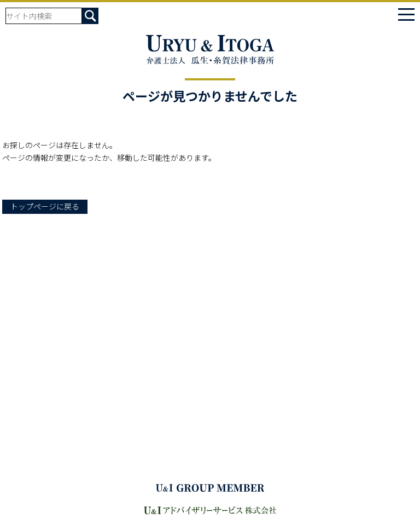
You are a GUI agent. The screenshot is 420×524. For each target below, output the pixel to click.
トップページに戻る (45, 206)
